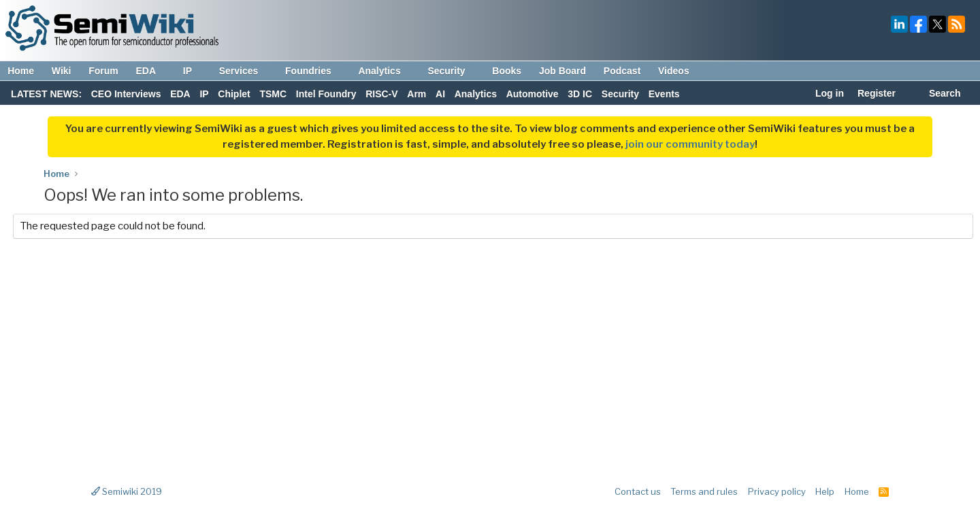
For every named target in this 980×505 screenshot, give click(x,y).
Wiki (62, 71)
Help (825, 491)
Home (21, 71)
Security (453, 71)
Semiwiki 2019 (127, 491)
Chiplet (234, 94)
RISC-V (381, 94)
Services (245, 71)
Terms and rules (704, 491)
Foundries (315, 71)
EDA (152, 71)
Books (507, 71)
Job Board (562, 71)
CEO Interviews (126, 94)
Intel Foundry (326, 94)
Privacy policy (777, 491)
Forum (103, 71)
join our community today (690, 144)
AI (440, 94)
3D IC (580, 94)
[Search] (937, 95)
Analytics (386, 71)
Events (664, 94)
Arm (416, 94)
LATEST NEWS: (46, 94)
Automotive (533, 94)
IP (194, 71)
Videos (674, 71)
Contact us (638, 491)
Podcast (622, 71)
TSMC (273, 94)
